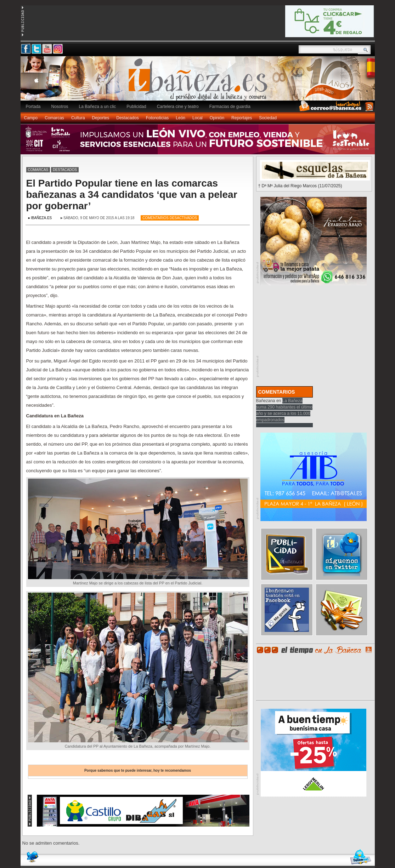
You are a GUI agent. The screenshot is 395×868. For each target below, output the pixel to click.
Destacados (127, 118)
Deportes (101, 118)
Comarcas (54, 118)
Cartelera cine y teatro (178, 107)
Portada (33, 107)
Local (197, 118)
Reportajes (242, 118)
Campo (31, 118)
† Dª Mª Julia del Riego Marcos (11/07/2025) (300, 186)
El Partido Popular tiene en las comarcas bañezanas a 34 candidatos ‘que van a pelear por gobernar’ (132, 195)
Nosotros (60, 107)
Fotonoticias (157, 118)
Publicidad (136, 107)
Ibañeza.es (199, 82)
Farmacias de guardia (230, 107)
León (180, 118)
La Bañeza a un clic (98, 107)
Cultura (78, 118)
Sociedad (268, 118)
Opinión (217, 118)
